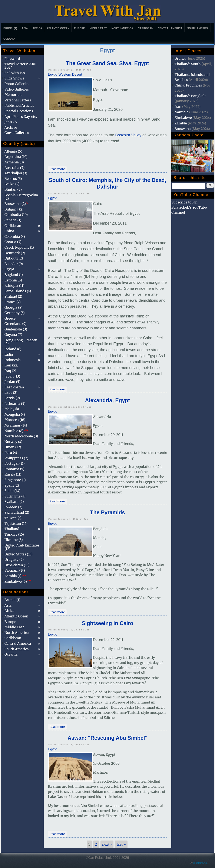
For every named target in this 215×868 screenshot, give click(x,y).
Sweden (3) (13, 507)
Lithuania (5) (15, 404)
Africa (37, 28)
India (9, 354)
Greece (10, 318)
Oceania (9, 39)
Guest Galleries (17, 133)
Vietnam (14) (15, 570)
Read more (58, 169)
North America (122, 28)
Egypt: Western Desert (65, 74)
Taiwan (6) (13, 518)
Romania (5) (14, 469)
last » (121, 844)
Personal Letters (18, 100)
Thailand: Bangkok (190, 96)
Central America (170, 28)
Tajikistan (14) (16, 523)
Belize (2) (12, 184)
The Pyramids (107, 512)
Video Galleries (17, 89)
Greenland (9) (16, 324)
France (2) (13, 302)
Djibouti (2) (14, 258)
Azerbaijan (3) (16, 173)
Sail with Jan (15, 73)
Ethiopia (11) (14, 285)
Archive (11, 127)
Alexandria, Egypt (107, 400)
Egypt (52, 198)
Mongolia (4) (15, 414)
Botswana (183, 129)
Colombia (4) (15, 236)
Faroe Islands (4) (18, 291)
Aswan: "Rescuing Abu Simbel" (107, 738)
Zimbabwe (183, 118)
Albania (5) (13, 151)
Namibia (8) (16, 431)
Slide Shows (14, 78)
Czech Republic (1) (19, 247)
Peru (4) (11, 453)
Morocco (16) (15, 420)
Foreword (12, 59)
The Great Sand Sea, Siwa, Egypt (107, 63)
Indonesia (13, 360)
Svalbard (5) (14, 502)
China (9, 231)
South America (198, 28)
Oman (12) (13, 447)
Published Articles (19, 105)
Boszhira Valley (128, 135)
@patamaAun (200, 863)
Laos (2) (11, 392)
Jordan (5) (12, 382)
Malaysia (12, 409)
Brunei (180, 58)
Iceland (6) (13, 349)
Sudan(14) (12, 491)
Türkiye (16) (14, 534)
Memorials (13, 95)
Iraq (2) (10, 371)
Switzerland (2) (17, 512)
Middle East (98, 28)
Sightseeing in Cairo (107, 623)
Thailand (12, 529)
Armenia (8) (14, 162)
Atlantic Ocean (58, 28)
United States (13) (19, 554)
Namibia (181, 112)
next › (107, 844)
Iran (178, 107)
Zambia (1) (15, 576)
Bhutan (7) (13, 189)
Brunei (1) (10, 28)
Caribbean (145, 28)
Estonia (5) (13, 280)
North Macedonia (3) (21, 436)
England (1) (14, 275)
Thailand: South (188, 64)
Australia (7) (15, 168)
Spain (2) (12, 485)
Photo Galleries (17, 84)
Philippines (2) (16, 458)
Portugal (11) (15, 463)
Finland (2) (13, 296)
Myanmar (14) (16, 425)
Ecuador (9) (14, 264)
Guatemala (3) (16, 329)
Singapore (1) (15, 480)
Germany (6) (15, 313)
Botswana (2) (17, 204)
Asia (25, 28)
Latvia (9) (12, 398)
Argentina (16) (16, 157)
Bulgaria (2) (14, 209)
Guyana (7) (13, 335)
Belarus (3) (13, 179)
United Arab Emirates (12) (22, 547)
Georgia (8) (13, 307)
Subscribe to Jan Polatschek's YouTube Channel (189, 207)
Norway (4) (13, 442)
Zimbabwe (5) (18, 581)
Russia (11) (13, 474)
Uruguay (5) (14, 559)
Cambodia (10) (16, 215)
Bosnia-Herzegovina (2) (21, 197)
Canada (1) (13, 220)
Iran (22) (11, 365)
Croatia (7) (13, 242)
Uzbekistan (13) (17, 565)
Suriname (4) (15, 496)
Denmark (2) (15, 253)
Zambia (181, 123)
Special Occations (19, 111)
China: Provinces (188, 85)
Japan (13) (12, 376)
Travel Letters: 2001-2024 (21, 66)
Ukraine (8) (14, 540)
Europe (80, 28)
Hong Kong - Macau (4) (21, 342)
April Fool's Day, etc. (21, 117)
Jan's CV (11, 122)
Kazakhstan (14, 387)
